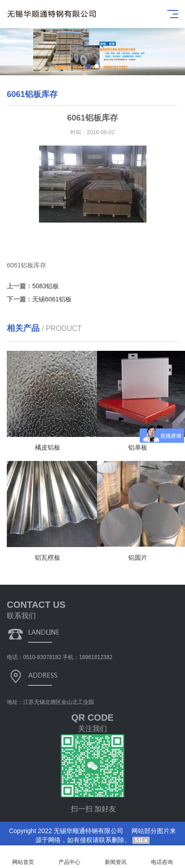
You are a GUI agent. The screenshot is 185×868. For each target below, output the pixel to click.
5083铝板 (46, 286)
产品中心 (69, 857)
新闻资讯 (116, 857)
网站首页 (23, 857)
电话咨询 (162, 857)
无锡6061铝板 (52, 299)
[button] (88, 66)
